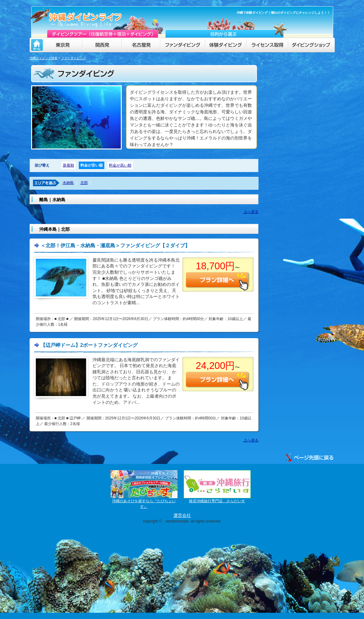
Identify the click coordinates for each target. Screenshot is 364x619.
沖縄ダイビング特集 (44, 58)
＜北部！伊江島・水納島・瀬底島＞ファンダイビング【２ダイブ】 (115, 246)
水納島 (68, 183)
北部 (84, 183)
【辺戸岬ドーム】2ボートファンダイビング (89, 345)
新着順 (69, 165)
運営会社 (182, 515)
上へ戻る (251, 212)
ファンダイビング (73, 58)
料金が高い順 (120, 165)
